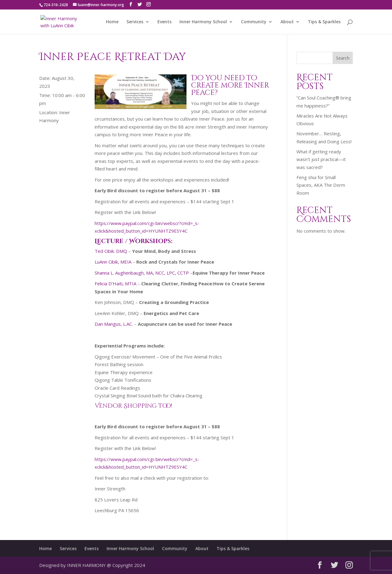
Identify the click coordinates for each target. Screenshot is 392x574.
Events (164, 22)
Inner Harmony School (203, 22)
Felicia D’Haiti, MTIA (115, 283)
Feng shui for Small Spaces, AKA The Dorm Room (321, 185)
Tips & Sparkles (324, 22)
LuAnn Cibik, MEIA (113, 262)
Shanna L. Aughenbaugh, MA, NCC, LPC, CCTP (142, 273)
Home (112, 22)
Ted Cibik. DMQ (111, 251)
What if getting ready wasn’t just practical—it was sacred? (321, 159)
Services (135, 22)
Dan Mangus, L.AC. (114, 324)
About (287, 22)
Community (254, 22)
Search (343, 58)
